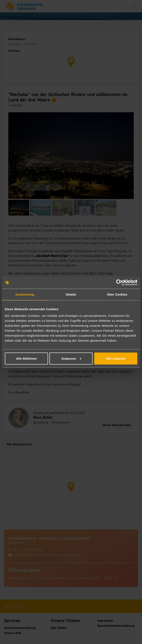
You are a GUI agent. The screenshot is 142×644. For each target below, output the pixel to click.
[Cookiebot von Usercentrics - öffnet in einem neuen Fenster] (119, 283)
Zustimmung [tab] (25, 294)
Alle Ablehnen (26, 358)
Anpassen (71, 358)
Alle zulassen (116, 358)
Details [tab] (71, 294)
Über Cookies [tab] (117, 294)
